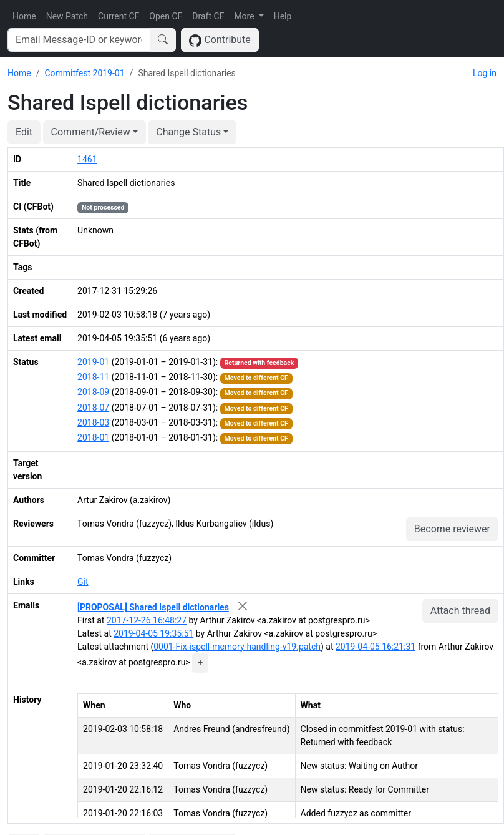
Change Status (188, 132)
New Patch (67, 16)
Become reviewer (452, 529)
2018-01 (93, 437)
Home (24, 16)
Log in (485, 73)
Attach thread (460, 611)
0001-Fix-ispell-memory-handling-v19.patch (237, 647)
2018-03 (93, 422)
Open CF (166, 16)
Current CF (119, 16)
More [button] (245, 16)
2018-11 (93, 377)
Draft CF (208, 16)
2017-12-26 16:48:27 (147, 620)
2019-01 (93, 362)
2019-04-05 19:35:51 (153, 633)
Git (83, 582)
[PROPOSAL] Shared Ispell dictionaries (153, 607)
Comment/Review (91, 132)
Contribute (220, 40)
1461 (87, 159)
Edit (24, 132)
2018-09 (93, 392)
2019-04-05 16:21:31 (376, 647)
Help (283, 16)
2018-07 (93, 408)
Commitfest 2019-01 (84, 73)
